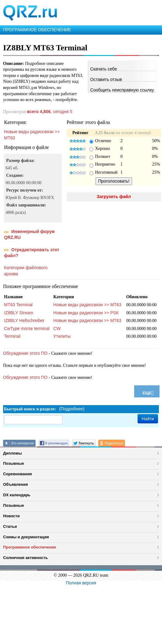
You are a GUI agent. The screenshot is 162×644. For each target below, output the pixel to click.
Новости (11, 516)
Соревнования (17, 474)
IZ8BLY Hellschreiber (24, 320)
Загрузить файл (114, 197)
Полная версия (81, 583)
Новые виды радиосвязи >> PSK (86, 313)
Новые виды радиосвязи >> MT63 (32, 135)
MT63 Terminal (18, 305)
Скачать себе (104, 69)
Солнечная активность (26, 558)
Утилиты (62, 336)
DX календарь (17, 495)
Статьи (10, 526)
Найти (148, 419)
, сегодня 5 (50, 112)
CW (57, 328)
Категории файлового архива (26, 271)
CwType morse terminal (27, 328)
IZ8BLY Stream (19, 313)
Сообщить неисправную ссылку (122, 90)
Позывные (14, 463)
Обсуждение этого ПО (25, 353)
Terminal (12, 336)
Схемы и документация (26, 537)
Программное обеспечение (30, 547)
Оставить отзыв (106, 79)
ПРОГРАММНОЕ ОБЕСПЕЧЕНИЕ (37, 30)
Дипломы (13, 453)
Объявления (15, 484)
